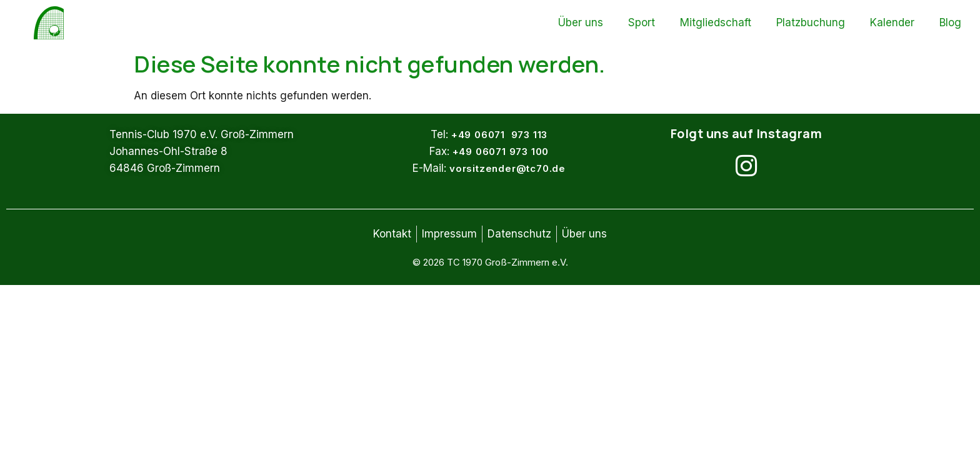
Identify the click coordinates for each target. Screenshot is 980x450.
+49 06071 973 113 (499, 135)
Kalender (892, 22)
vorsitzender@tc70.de (507, 168)
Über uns (581, 22)
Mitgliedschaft (716, 22)
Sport (642, 22)
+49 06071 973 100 (501, 152)
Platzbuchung (811, 22)
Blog (950, 22)
